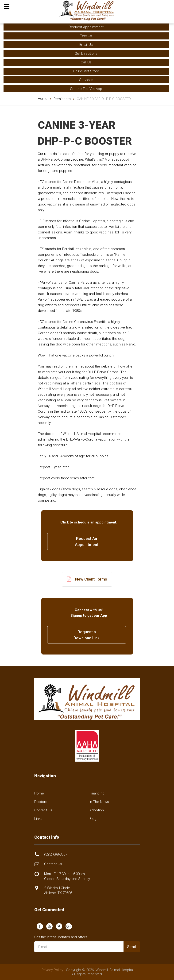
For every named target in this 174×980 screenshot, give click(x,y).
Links (38, 819)
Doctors (41, 802)
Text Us (86, 36)
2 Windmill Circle (58, 890)
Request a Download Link (87, 635)
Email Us (86, 45)
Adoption (97, 810)
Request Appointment (86, 27)
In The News (99, 802)
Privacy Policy (52, 970)
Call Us (86, 62)
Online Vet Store (86, 71)
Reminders (62, 99)
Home (43, 99)
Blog (93, 819)
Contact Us (43, 810)
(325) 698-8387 (56, 854)
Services (86, 80)
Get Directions (86, 54)
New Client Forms (87, 579)
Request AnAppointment (87, 542)
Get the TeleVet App (86, 89)
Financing (97, 793)
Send (132, 947)
